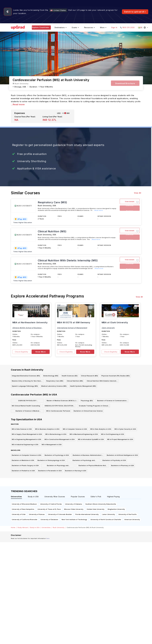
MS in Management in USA (52, 445)
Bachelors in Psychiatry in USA (114, 460)
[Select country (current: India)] (143, 28)
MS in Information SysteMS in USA (91, 439)
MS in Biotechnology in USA (56, 434)
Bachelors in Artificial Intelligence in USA (122, 455)
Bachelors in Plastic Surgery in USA (25, 466)
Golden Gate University (96, 509)
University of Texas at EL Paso (49, 509)
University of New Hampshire (23, 509)
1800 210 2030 (129, 27)
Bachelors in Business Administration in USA (88, 456)
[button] (137, 202)
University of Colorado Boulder (60, 514)
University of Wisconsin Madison (24, 504)
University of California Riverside (25, 520)
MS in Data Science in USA (22, 429)
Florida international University (87, 514)
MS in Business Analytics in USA (47, 429)
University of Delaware (49, 520)
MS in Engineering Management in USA (27, 439)
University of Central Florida (51, 504)
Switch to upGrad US (135, 12)
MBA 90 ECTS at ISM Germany (74, 322)
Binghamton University (116, 509)
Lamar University (109, 514)
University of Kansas (37, 514)
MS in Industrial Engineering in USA (25, 445)
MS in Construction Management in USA (60, 439)
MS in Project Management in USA (120, 439)
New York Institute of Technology (74, 520)
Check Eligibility (21, 352)
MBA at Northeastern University (30, 322)
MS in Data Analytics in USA (101, 429)
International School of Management (72, 328)
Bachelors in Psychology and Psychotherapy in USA (84, 461)
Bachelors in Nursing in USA (76, 471)
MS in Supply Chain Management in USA (27, 434)
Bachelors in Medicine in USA (23, 460)
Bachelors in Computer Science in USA (27, 455)
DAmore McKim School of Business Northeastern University (27, 329)
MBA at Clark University (115, 322)
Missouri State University (74, 509)
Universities (46, 527)
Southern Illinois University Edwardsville (101, 504)
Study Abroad (23, 527)
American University (132, 520)
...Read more (18, 104)
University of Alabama (74, 504)
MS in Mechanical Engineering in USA (84, 434)
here (48, 538)
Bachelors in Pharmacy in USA (123, 466)
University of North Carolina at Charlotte (106, 520)
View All (138, 193)
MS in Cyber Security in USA (125, 429)
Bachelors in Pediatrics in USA (23, 471)
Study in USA (35, 527)
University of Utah (19, 514)
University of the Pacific (128, 514)
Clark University (108, 328)
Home (13, 527)
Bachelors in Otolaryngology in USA (51, 460)
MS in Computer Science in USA (75, 429)
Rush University (59, 527)
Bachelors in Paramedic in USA (50, 471)
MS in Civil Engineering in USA (113, 434)
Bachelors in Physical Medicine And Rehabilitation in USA (92, 466)
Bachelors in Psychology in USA (57, 455)
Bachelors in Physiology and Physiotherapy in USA (58, 466)
